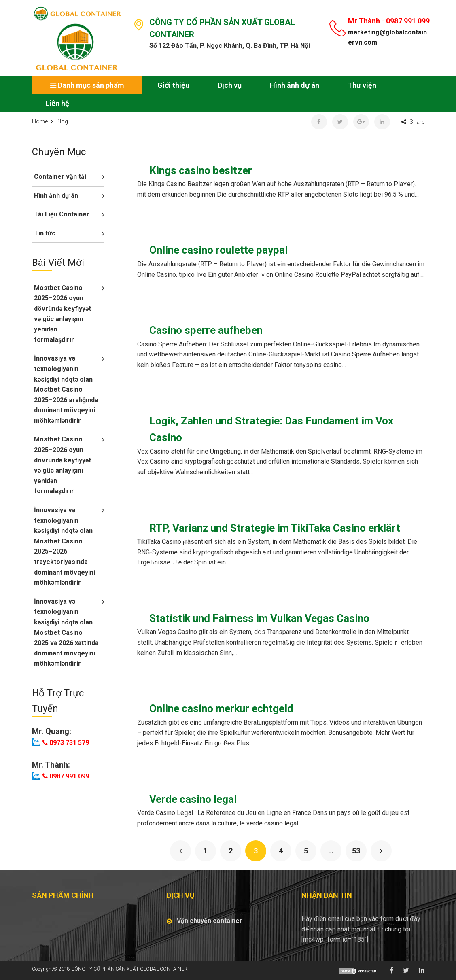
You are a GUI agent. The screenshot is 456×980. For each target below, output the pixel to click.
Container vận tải (60, 177)
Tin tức (45, 233)
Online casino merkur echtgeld (221, 708)
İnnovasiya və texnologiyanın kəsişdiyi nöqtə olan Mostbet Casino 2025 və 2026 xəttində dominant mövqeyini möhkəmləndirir (66, 633)
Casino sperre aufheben (206, 330)
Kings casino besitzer (201, 170)
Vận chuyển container (210, 921)
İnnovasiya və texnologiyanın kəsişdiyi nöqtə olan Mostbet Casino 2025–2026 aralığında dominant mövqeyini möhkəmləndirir (66, 389)
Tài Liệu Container (62, 214)
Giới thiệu (173, 85)
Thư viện (362, 85)
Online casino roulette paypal (218, 250)
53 (356, 851)
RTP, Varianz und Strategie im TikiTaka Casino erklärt (275, 528)
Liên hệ (57, 103)
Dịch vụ (230, 85)
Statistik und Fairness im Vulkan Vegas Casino (259, 618)
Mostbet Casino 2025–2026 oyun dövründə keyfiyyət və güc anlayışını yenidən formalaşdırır (63, 314)
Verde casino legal (193, 799)
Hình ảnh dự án (295, 85)
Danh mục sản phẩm (87, 85)
